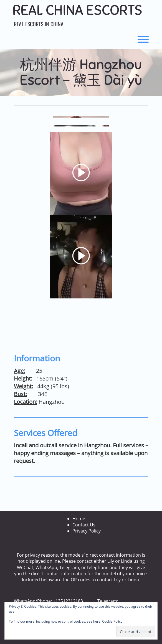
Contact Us (84, 525)
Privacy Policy (87, 531)
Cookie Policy (112, 621)
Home (79, 519)
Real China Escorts (77, 10)
